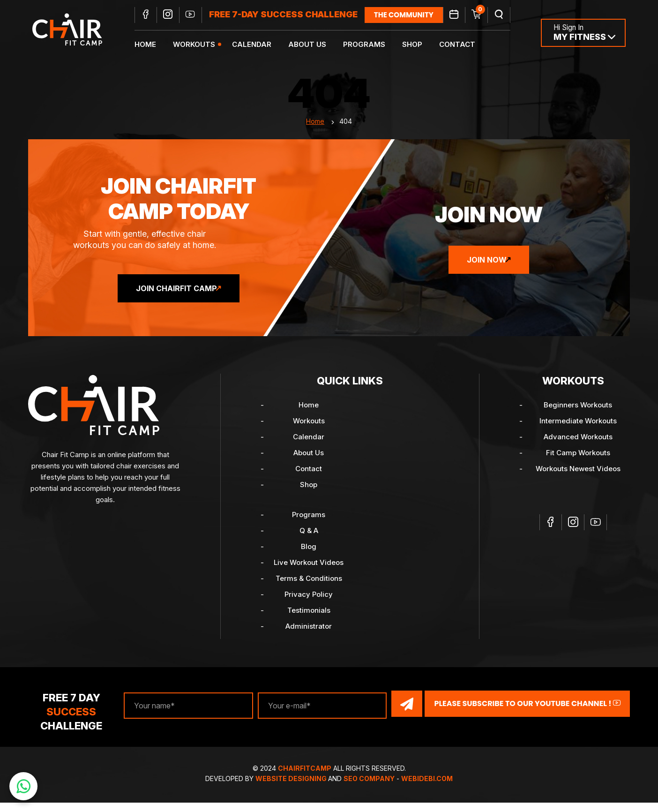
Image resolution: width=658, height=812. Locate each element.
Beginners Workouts (578, 414)
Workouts (200, 45)
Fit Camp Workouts (578, 462)
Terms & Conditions (309, 588)
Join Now (487, 269)
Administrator (309, 635)
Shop (418, 45)
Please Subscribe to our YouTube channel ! (527, 713)
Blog (309, 556)
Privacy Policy (309, 604)
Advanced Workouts (578, 446)
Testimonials (309, 620)
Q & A (309, 540)
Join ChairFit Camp (176, 298)
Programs (370, 45)
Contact (463, 45)
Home (151, 45)
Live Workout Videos (309, 572)
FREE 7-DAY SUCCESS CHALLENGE (289, 15)
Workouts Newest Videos (578, 478)
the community (410, 15)
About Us (313, 45)
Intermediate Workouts (578, 430)
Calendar (258, 45)
